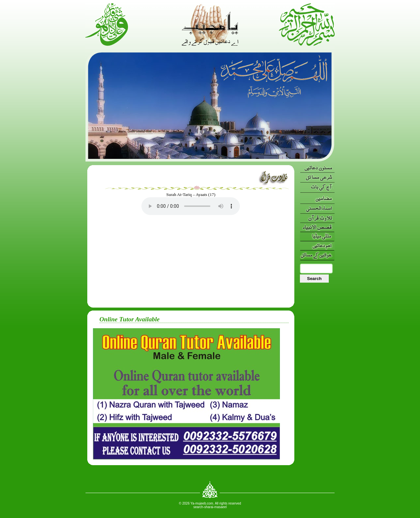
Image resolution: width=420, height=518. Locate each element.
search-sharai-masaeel (210, 507)
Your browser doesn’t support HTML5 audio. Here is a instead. (191, 206)
